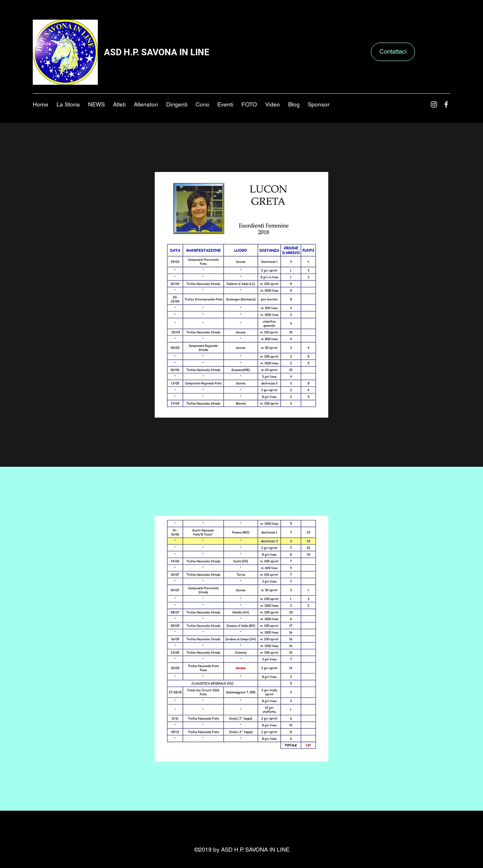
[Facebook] (446, 104)
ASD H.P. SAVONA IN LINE (157, 52)
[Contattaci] (393, 52)
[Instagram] (434, 104)
